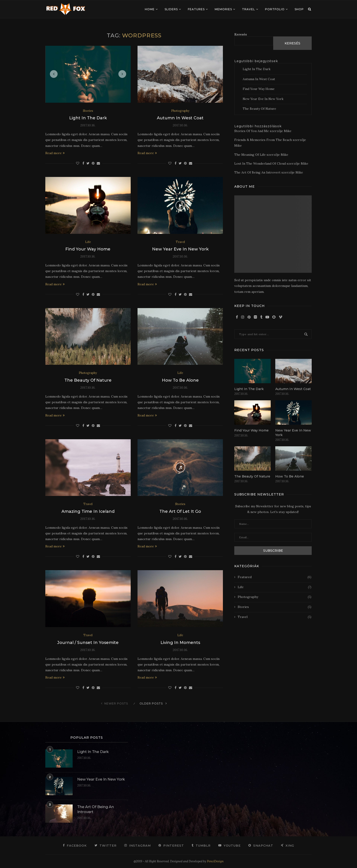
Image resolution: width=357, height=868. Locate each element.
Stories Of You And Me (252, 131)
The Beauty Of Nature (88, 380)
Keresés (241, 34)
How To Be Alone (180, 380)
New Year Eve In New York (180, 249)
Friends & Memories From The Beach (263, 140)
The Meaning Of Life (250, 155)
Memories (223, 9)
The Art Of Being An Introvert (257, 172)
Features (196, 9)
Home (150, 9)
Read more (55, 153)
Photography (180, 111)
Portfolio (275, 9)
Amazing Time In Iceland (88, 511)
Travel (249, 9)
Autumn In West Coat (180, 118)
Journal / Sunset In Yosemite (88, 643)
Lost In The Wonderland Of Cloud (260, 163)
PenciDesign (215, 861)
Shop (299, 9)
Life (88, 242)
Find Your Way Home (88, 249)
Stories (88, 111)
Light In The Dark (88, 118)
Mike (288, 131)
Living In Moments (180, 643)
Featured (274, 577)
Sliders (171, 9)
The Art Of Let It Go (180, 511)
